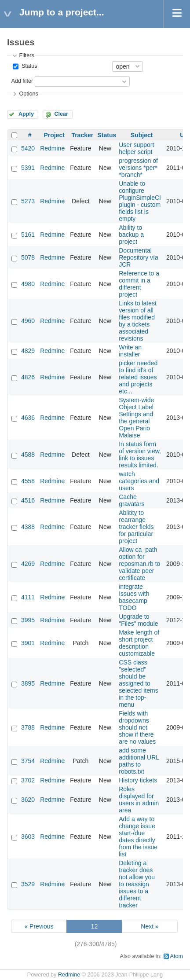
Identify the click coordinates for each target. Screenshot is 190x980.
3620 (28, 800)
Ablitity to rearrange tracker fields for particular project (136, 527)
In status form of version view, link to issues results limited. (140, 455)
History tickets (138, 780)
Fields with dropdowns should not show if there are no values (137, 727)
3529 (28, 884)
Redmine (52, 148)
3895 (28, 683)
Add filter (22, 81)
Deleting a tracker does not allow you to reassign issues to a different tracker (137, 884)
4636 (28, 418)
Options (28, 94)
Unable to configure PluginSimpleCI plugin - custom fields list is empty (140, 201)
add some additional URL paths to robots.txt (139, 761)
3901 (28, 643)
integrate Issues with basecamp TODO (134, 597)
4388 (28, 527)
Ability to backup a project (131, 235)
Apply (26, 114)
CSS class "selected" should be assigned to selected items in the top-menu (138, 683)
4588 (28, 455)
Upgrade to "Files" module (138, 620)
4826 (28, 377)
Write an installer (130, 351)
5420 (28, 148)
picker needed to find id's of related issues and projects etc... (138, 377)
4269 (28, 564)
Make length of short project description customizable (139, 643)
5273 (28, 201)
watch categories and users (139, 481)
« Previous (39, 926)
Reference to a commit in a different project (139, 284)
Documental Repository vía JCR (138, 257)
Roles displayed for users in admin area (139, 800)
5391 (28, 168)
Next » (150, 926)
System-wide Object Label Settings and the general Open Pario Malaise (136, 418)
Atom (177, 956)
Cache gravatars (132, 500)
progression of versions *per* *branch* (138, 168)
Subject (142, 135)
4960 (28, 321)
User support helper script (136, 148)
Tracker (82, 135)
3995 (28, 620)
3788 (28, 727)
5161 (28, 235)
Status (28, 66)
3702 (28, 780)
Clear (61, 114)
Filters (26, 55)
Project (54, 135)
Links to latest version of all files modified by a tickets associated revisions (138, 321)
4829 (28, 351)
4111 (28, 597)
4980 (28, 284)
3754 (28, 761)
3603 (28, 837)
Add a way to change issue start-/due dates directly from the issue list (138, 837)
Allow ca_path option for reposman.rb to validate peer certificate (139, 564)
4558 (28, 481)
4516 (28, 500)
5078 (28, 257)
